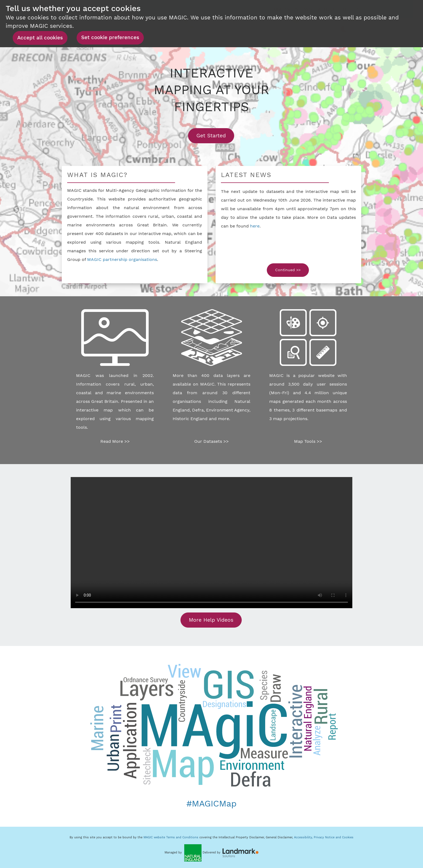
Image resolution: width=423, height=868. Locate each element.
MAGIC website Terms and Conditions (171, 837)
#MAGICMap (211, 804)
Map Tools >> (308, 441)
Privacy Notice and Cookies (334, 837)
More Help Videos (211, 620)
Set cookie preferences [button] (110, 38)
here (255, 226)
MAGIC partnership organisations (122, 259)
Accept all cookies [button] (40, 38)
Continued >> (288, 270)
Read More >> (115, 441)
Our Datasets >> (211, 441)
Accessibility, (304, 837)
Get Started (215, 135)
